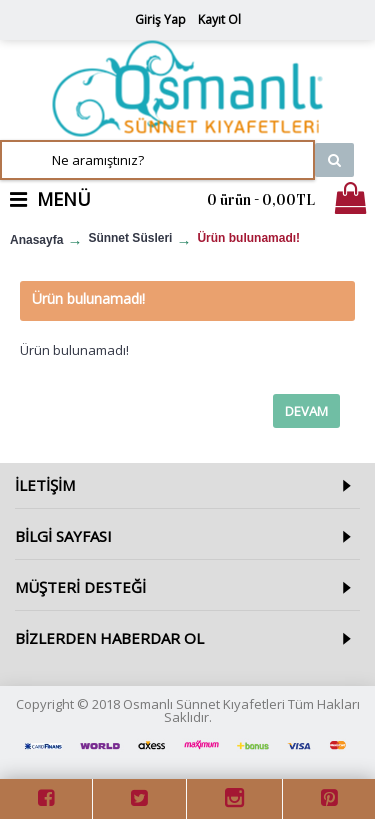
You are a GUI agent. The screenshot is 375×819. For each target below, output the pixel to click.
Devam (306, 411)
